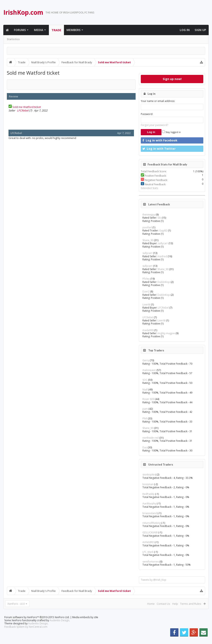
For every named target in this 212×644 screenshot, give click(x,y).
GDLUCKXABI (150, 532)
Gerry (146, 360)
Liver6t (146, 305)
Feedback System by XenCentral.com (26, 633)
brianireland (150, 513)
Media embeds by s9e (85, 624)
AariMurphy (149, 503)
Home (151, 604)
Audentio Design (59, 627)
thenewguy (149, 215)
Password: (147, 114)
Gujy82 (163, 230)
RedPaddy (148, 494)
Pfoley (146, 279)
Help (175, 604)
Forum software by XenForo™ (37, 624)
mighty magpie (166, 333)
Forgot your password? (154, 125)
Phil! (145, 418)
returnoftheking (152, 523)
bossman (148, 484)
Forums (20, 30)
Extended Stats (149, 188)
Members (73, 30)
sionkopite (149, 475)
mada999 (148, 330)
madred (162, 256)
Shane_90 (148, 240)
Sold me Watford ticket (27, 107)
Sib (159, 218)
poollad (147, 227)
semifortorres (151, 562)
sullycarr (163, 243)
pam (145, 409)
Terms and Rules (191, 604)
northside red (151, 438)
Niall (145, 390)
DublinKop (164, 282)
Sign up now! (172, 79)
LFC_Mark (148, 552)
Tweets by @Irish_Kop (154, 580)
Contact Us (163, 604)
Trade (56, 30)
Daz (145, 447)
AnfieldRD (148, 542)
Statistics (13, 39)
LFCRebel (23, 110)
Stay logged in (171, 132)
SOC (145, 380)
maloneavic (149, 370)
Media (39, 30)
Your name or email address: (158, 101)
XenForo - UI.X (16, 604)
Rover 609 (148, 399)
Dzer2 (146, 291)
